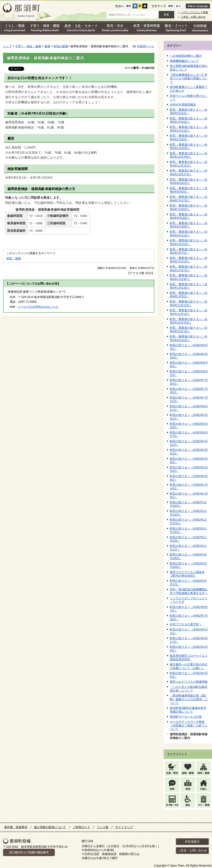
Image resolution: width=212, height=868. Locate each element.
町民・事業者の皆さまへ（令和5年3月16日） (189, 120)
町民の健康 (61, 46)
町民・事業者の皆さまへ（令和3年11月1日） (189, 312)
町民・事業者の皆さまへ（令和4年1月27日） (189, 268)
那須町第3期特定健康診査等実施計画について (188, 710)
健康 (47, 46)
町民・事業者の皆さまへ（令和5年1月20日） (189, 146)
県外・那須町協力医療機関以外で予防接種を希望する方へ (189, 591)
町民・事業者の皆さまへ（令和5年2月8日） (189, 138)
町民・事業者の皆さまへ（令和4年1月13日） (189, 286)
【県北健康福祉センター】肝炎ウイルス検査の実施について (189, 78)
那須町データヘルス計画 (186, 717)
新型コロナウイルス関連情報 (189, 682)
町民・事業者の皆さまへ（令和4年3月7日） (189, 251)
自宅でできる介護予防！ (186, 624)
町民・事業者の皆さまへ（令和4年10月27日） (189, 172)
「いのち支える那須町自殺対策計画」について (189, 689)
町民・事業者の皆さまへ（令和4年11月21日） (189, 164)
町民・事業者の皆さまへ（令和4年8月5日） (189, 190)
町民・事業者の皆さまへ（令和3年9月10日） (189, 338)
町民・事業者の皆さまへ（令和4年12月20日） (189, 155)
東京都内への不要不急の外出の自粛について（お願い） (189, 666)
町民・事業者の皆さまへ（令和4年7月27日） (189, 199)
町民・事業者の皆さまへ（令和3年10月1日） (189, 330)
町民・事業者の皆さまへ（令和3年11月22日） (189, 303)
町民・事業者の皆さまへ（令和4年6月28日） (189, 216)
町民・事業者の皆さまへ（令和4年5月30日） (189, 225)
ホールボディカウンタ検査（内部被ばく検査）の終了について (189, 725)
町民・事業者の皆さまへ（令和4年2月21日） (189, 260)
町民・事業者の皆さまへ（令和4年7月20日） (189, 207)
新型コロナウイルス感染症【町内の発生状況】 (187, 574)
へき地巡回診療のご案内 (186, 56)
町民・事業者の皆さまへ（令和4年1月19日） (189, 277)
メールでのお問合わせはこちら (38, 307)
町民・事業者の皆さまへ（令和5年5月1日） (189, 112)
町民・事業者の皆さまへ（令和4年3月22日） (189, 242)
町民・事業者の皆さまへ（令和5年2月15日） (189, 129)
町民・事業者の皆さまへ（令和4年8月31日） (189, 181)
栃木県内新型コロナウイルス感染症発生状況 (189, 658)
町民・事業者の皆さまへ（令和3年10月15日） (189, 321)
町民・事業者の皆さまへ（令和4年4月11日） (189, 234)
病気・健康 (14, 258)
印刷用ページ (146, 46)
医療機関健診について (184, 61)
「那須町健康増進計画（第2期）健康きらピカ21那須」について (189, 699)
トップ (7, 46)
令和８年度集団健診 (183, 104)
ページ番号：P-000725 (139, 68)
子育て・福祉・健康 (28, 46)
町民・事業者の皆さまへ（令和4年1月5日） (189, 295)
